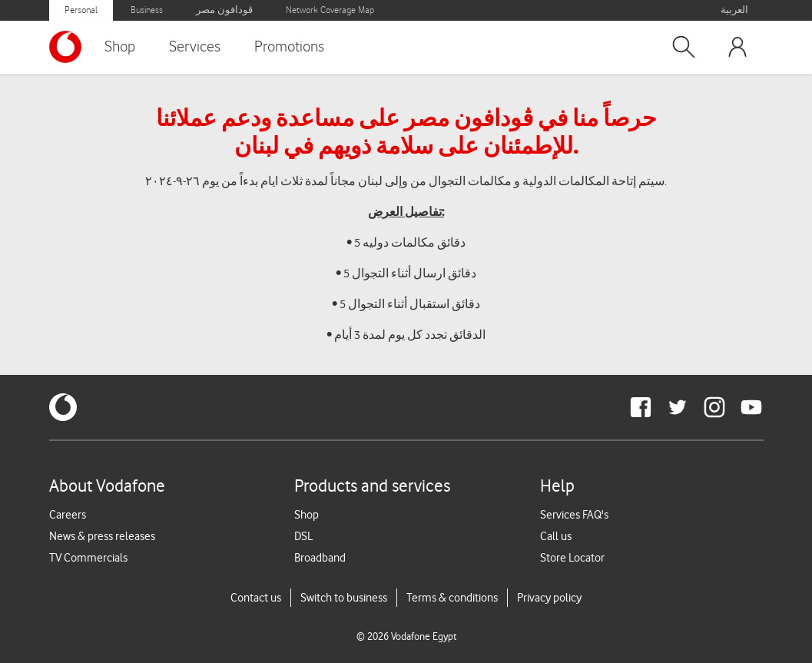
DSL (303, 536)
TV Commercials (88, 558)
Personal (81, 10)
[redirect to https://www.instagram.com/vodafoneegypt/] (714, 407)
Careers (68, 515)
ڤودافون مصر (224, 10)
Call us (556, 536)
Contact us (256, 598)
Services (195, 47)
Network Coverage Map (330, 10)
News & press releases (102, 536)
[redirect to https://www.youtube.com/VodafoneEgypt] (751, 407)
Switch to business (344, 598)
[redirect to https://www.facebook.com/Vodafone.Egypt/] (641, 407)
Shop (120, 47)
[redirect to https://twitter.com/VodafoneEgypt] (678, 407)
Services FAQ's (574, 515)
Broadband (320, 558)
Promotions (289, 47)
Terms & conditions (452, 598)
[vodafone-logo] (63, 407)
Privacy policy (549, 598)
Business (147, 10)
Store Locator (572, 558)
